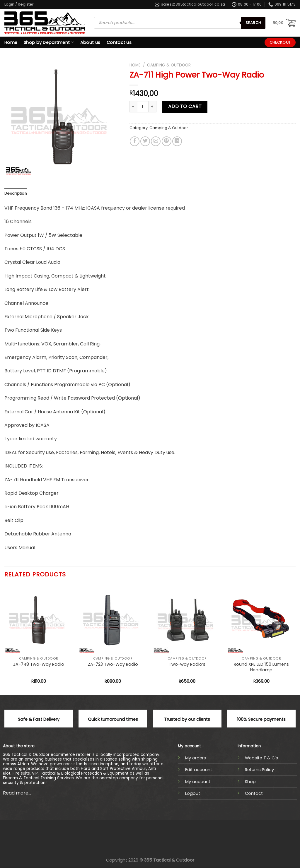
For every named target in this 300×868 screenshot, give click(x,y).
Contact (254, 793)
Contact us (119, 42)
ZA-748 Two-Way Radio (39, 664)
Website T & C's (261, 758)
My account (198, 782)
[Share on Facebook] (135, 141)
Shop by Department (49, 42)
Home (11, 42)
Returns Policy (259, 770)
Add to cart (185, 106)
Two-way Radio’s (187, 664)
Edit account (199, 770)
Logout (193, 793)
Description (16, 193)
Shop (250, 782)
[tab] (16, 194)
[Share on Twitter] (145, 141)
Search (253, 23)
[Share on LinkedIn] (177, 141)
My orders (196, 758)
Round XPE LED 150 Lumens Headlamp (261, 667)
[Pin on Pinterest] (167, 141)
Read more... (17, 793)
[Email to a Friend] (156, 141)
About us (90, 42)
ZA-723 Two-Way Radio (113, 664)
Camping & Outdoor (169, 65)
